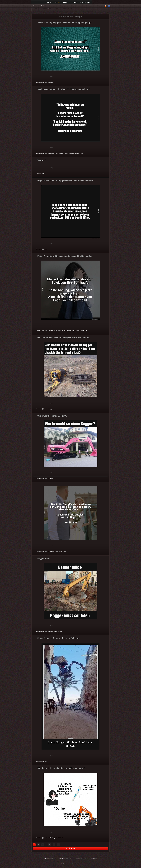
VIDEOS (57, 9)
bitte (50, 838)
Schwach (45, 77)
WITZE (35, 9)
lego (73, 331)
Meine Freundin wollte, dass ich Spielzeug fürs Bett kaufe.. (65, 256)
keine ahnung (62, 331)
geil (86, 331)
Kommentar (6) (39, 249)
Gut (37, 77)
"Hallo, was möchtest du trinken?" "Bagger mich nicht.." (64, 89)
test (82, 153)
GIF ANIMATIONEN (67, 9)
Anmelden (36, 6)
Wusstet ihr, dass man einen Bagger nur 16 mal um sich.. (64, 338)
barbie (67, 153)
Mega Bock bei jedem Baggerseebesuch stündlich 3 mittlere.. (66, 181)
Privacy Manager (76, 864)
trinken (72, 153)
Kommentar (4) (39, 153)
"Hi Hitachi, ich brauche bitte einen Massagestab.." (61, 768)
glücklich (51, 551)
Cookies (63, 864)
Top (57, 2)
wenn (65, 551)
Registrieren (44, 6)
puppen (77, 153)
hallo (57, 153)
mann (57, 551)
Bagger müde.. (44, 559)
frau (61, 551)
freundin (51, 331)
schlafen (61, 631)
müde (56, 631)
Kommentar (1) (39, 82)
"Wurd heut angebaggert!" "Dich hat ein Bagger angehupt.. (65, 23)
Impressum (68, 864)
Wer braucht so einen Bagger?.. (52, 416)
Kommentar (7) (39, 409)
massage (60, 838)
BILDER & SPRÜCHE (46, 9)
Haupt (49, 2)
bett (56, 331)
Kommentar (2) (39, 838)
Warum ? (42, 160)
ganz (83, 331)
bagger (51, 82)
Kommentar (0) (39, 174)
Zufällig (73, 2)
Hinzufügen (85, 2)
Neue (65, 2)
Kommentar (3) (39, 478)
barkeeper (52, 153)
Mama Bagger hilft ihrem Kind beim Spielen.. (58, 638)
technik (78, 331)
